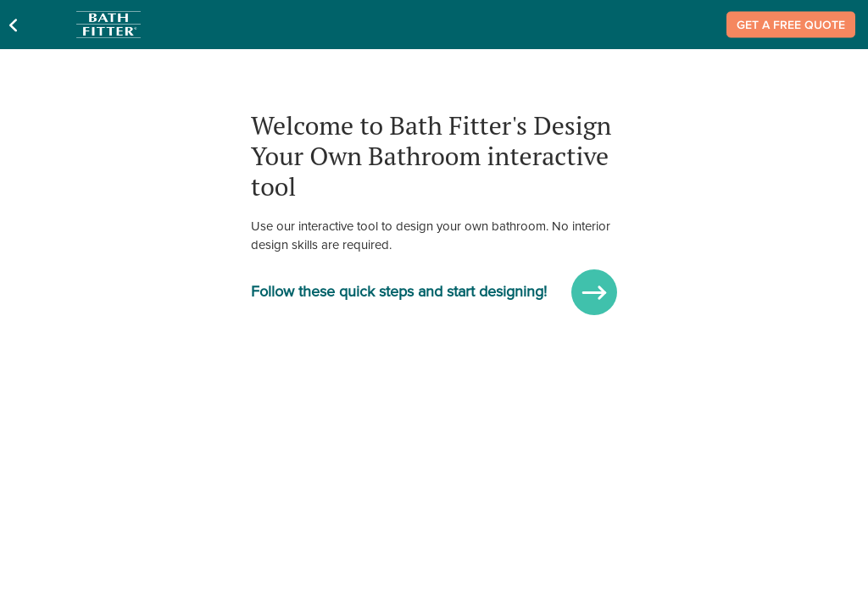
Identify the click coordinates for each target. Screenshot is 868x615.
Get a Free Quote (791, 25)
